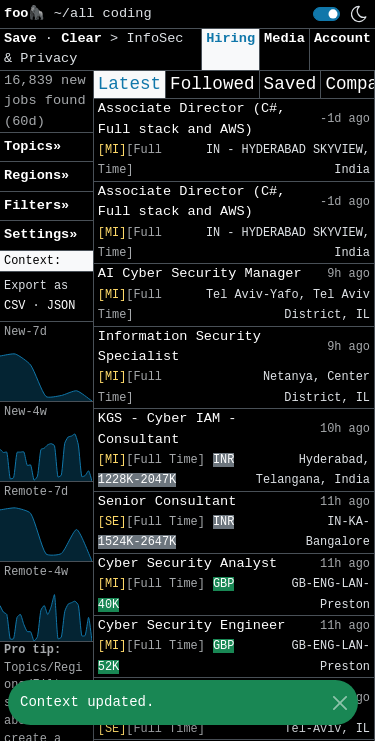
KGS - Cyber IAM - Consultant (167, 428)
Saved (290, 84)
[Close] (339, 702)
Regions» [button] (36, 175)
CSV (14, 306)
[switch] (326, 14)
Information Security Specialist (179, 346)
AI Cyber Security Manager (200, 273)
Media (284, 38)
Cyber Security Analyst (187, 563)
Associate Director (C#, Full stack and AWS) (192, 118)
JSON (61, 306)
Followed (212, 84)
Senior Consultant (167, 501)
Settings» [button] (40, 234)
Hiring (230, 38)
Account (342, 38)
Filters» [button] (36, 205)
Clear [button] (85, 38)
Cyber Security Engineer (192, 625)
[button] (46, 261)
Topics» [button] (32, 146)
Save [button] (24, 38)
